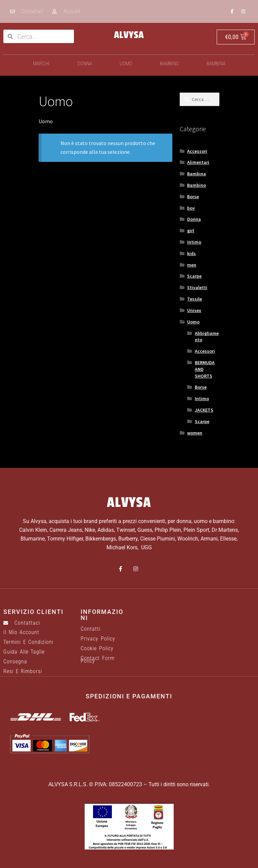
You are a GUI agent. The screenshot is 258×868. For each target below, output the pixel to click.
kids (191, 253)
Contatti (91, 629)
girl (191, 231)
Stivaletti (197, 287)
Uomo (126, 64)
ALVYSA (129, 35)
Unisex (194, 310)
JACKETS (204, 410)
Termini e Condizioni (28, 642)
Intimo (194, 242)
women (195, 433)
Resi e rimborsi (23, 671)
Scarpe (194, 276)
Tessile (195, 299)
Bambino (169, 64)
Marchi (41, 64)
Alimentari (198, 162)
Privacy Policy (98, 639)
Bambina (216, 64)
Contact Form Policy (98, 660)
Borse (193, 197)
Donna (85, 64)
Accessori (197, 151)
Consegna (15, 662)
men (192, 265)
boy (191, 208)
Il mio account (21, 632)
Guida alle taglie (24, 652)
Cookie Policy (97, 649)
